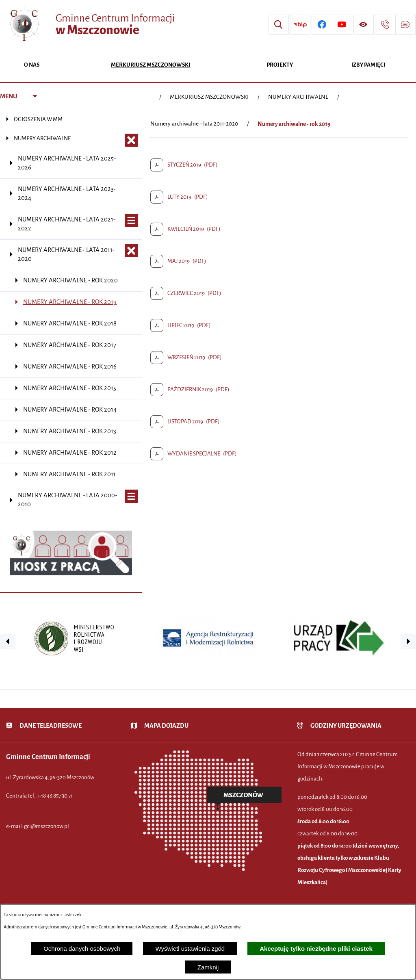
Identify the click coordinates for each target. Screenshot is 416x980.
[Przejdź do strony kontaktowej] (385, 25)
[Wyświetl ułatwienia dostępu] (364, 25)
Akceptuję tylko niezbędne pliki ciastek (316, 949)
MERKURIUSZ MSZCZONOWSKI (209, 97)
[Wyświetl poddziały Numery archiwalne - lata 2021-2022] (131, 220)
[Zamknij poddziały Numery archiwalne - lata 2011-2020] (131, 251)
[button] (8, 642)
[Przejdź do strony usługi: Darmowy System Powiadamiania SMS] (405, 25)
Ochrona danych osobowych (82, 949)
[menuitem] (31, 66)
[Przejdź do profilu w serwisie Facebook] (322, 25)
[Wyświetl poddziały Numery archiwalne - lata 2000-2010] (131, 496)
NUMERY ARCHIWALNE (298, 97)
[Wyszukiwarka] (279, 25)
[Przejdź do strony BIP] (300, 25)
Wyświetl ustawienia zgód (190, 949)
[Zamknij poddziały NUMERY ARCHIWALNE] (131, 140)
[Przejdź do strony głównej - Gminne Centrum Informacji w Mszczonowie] (91, 25)
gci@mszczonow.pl (47, 826)
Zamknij (208, 967)
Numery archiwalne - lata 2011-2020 (194, 124)
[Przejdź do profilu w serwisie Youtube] (342, 25)
